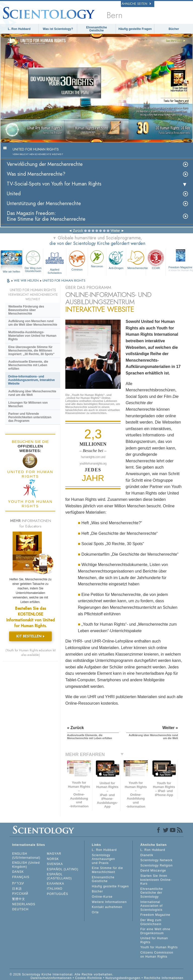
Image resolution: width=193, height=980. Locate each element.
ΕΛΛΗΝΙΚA (56, 884)
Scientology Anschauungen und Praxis (104, 859)
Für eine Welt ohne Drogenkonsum (155, 931)
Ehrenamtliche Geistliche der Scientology (152, 893)
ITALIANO (55, 889)
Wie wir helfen (11, 272)
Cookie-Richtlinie (89, 978)
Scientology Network (156, 860)
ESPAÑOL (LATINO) (63, 869)
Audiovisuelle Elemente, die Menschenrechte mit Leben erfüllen (28, 365)
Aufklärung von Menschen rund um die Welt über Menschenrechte (33, 323)
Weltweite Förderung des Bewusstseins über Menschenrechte (26, 310)
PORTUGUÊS (58, 894)
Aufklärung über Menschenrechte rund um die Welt (32, 393)
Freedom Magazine (155, 915)
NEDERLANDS (24, 904)
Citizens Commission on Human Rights (157, 955)
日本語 (17, 889)
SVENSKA (55, 864)
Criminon (77, 260)
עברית (18, 883)
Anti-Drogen (116, 259)
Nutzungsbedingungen (123, 978)
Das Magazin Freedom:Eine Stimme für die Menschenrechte (46, 216)
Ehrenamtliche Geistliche (97, 29)
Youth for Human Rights (159, 947)
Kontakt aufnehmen (107, 907)
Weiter (115, 231)
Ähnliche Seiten (136, 4)
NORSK (53, 859)
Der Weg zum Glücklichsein (33, 261)
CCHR (156, 259)
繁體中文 (19, 899)
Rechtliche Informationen (164, 978)
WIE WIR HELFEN (27, 280)
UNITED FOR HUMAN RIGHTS (64, 280)
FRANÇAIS (21, 877)
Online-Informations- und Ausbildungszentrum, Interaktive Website (31, 380)
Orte (95, 912)
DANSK (18, 872)
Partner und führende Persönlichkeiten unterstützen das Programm (30, 417)
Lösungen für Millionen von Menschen (28, 404)
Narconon (97, 258)
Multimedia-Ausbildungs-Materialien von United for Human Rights (32, 336)
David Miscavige (153, 871)
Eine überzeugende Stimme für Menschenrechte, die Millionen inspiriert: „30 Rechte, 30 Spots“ (31, 351)
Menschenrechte (137, 259)
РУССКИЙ (20, 894)
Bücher (174, 29)
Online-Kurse (102, 897)
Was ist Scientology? (58, 29)
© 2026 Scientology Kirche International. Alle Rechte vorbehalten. (61, 974)
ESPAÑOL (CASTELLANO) (59, 876)
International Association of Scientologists (151, 906)
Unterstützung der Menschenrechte (44, 203)
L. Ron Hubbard (19, 29)
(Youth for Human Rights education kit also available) (31, 653)
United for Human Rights (154, 940)
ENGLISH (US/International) (26, 856)
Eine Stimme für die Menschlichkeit (108, 870)
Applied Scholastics (55, 261)
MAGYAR (54, 854)
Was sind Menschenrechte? (36, 174)
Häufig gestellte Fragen (135, 29)
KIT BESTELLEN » (30, 636)
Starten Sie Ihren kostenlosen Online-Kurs (156, 880)
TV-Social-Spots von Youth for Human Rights (54, 184)
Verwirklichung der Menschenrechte (45, 164)
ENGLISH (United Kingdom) (26, 865)
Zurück (78, 231)
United (14, 194)
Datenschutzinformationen (51, 978)
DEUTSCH (20, 909)
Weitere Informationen (109, 902)
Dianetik (147, 855)
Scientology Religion (156, 865)
